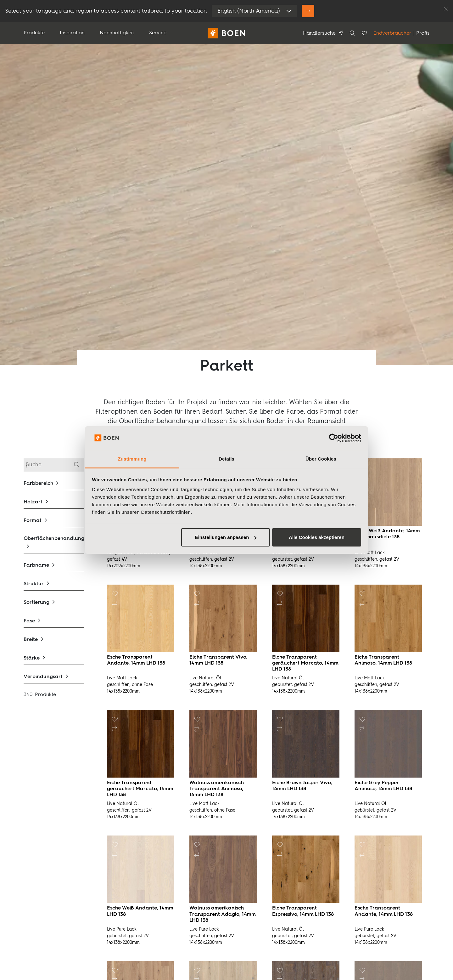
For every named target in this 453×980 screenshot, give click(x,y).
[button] (54, 484)
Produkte (34, 33)
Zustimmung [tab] (132, 459)
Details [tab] (226, 459)
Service (158, 33)
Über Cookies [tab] (321, 459)
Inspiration (72, 33)
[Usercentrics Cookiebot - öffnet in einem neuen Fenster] (334, 438)
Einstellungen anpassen (226, 537)
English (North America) (249, 11)
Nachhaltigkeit (117, 33)
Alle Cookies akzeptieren (317, 537)
